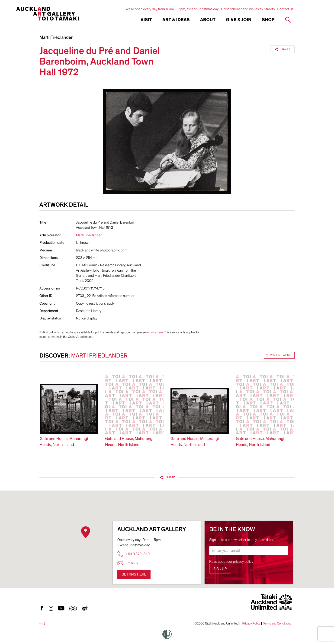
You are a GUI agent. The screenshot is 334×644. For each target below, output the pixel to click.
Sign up (220, 569)
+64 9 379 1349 (133, 554)
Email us (128, 563)
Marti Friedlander (56, 38)
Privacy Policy (251, 624)
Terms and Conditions (277, 624)
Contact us (286, 9)
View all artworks (279, 355)
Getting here (134, 574)
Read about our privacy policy (231, 562)
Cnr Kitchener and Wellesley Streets (248, 9)
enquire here (155, 332)
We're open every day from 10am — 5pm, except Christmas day (172, 9)
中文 (43, 624)
